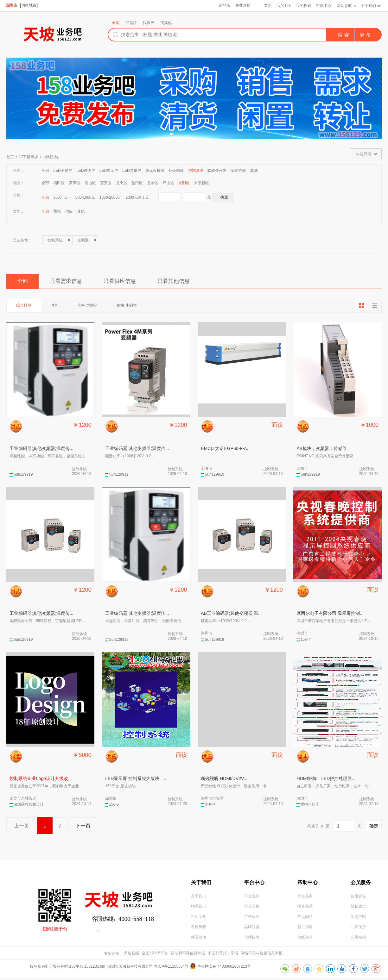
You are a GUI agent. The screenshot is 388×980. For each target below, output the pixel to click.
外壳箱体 (176, 171)
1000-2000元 (110, 197)
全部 (45, 171)
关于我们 (368, 6)
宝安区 (106, 183)
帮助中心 (308, 883)
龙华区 (153, 183)
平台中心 (254, 883)
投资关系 (305, 908)
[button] (171, 134)
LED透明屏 (86, 171)
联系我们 (199, 908)
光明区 (184, 183)
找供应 (149, 23)
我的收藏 (303, 6)
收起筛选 (364, 154)
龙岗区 (122, 183)
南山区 (90, 183)
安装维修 (238, 171)
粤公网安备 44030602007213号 (224, 969)
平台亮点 (305, 898)
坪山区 (169, 183)
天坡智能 (131, 956)
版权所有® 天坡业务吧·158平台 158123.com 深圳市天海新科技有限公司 (92, 969)
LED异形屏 (132, 171)
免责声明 (358, 919)
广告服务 (252, 919)
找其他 (166, 23)
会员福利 (358, 940)
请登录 (224, 6)
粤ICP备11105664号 (171, 969)
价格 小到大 (133, 306)
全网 (116, 23)
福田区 (59, 183)
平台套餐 (252, 908)
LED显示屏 (29, 157)
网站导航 (344, 6)
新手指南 (305, 929)
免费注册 (243, 6)
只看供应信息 (128, 282)
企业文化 (199, 919)
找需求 (131, 23)
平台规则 (252, 898)
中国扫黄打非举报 (223, 956)
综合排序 (25, 306)
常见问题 (305, 919)
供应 (69, 211)
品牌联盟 (252, 929)
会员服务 (361, 883)
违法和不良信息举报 (188, 956)
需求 (57, 211)
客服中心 (323, 6)
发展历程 (199, 929)
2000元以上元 (138, 197)
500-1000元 (85, 197)
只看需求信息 (70, 282)
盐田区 (137, 183)
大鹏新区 (201, 183)
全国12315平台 (155, 956)
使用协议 (358, 898)
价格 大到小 (92, 306)
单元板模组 (155, 171)
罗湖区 (75, 183)
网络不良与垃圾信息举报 (262, 956)
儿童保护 (358, 929)
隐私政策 (358, 908)
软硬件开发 (217, 171)
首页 (268, 6)
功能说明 (305, 940)
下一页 (86, 827)
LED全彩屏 (63, 171)
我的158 (283, 6)
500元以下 (62, 197)
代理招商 (252, 940)
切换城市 (29, 5)
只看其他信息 (185, 282)
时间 (57, 306)
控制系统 (51, 157)
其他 (254, 171)
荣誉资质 (199, 940)
